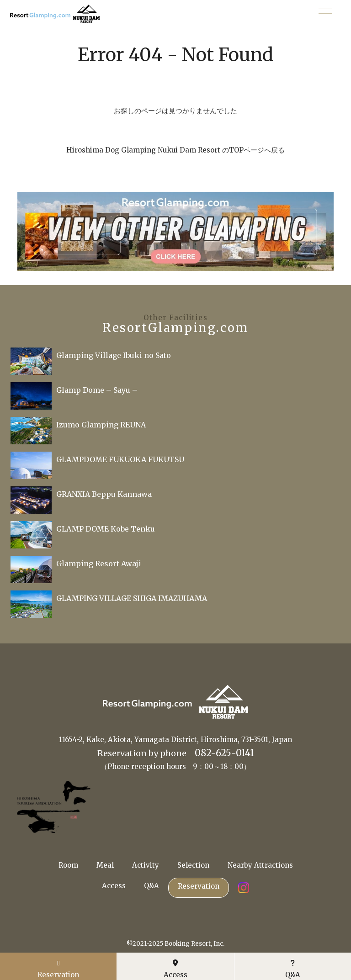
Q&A (152, 886)
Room (68, 865)
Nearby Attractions (260, 865)
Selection (193, 865)
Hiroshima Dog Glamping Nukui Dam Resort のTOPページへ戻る (175, 150)
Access (114, 886)
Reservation (199, 886)
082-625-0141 (224, 753)
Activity (146, 865)
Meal (105, 865)
